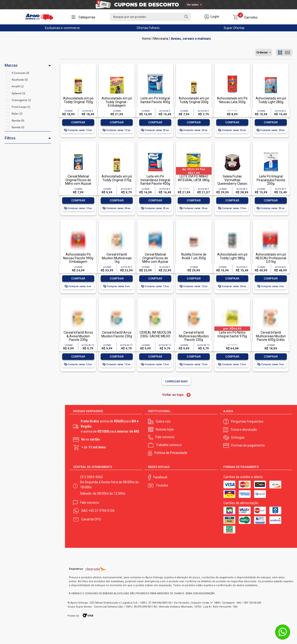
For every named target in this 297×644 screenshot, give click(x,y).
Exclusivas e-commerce (62, 28)
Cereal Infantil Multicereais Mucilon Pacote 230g (194, 336)
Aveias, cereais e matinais (191, 39)
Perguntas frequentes (247, 421)
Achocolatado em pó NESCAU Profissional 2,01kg (271, 258)
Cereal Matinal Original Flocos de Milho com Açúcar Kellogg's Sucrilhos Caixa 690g (155, 262)
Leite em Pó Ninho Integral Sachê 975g (232, 334)
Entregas (238, 437)
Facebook (160, 477)
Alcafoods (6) (20, 80)
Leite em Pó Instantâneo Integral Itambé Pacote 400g (155, 180)
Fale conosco (165, 437)
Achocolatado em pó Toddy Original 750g (78, 100)
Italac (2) (17, 113)
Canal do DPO (91, 519)
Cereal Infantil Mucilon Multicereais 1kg (117, 258)
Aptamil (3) (18, 93)
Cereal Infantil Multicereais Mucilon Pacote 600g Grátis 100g (271, 338)
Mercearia (161, 39)
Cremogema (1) (21, 100)
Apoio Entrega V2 (146, 39)
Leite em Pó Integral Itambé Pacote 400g (155, 100)
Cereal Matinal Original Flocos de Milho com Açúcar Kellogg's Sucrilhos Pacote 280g (78, 184)
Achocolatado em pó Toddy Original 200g (194, 100)
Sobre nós (163, 421)
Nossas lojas (165, 429)
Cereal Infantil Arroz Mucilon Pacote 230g (117, 334)
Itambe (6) (18, 120)
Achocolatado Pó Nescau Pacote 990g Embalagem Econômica (78, 260)
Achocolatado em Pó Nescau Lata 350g (232, 100)
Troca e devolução (244, 430)
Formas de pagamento (248, 445)
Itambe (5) (18, 127)
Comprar (78, 122)
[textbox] (150, 17)
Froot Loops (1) (21, 107)
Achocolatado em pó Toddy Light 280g (271, 100)
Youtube (162, 485)
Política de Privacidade (171, 453)
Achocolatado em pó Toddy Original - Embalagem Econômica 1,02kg (117, 104)
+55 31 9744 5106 (102, 511)
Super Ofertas (234, 28)
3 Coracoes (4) (20, 73)
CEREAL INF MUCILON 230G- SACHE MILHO (155, 334)
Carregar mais (176, 381)
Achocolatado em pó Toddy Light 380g (232, 256)
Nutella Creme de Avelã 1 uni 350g (194, 256)
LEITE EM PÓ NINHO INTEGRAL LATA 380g (194, 178)
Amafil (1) (18, 86)
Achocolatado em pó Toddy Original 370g (117, 178)
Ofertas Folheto (148, 28)
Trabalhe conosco (169, 445)
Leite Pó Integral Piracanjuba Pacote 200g (271, 180)
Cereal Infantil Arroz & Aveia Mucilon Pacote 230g (78, 336)
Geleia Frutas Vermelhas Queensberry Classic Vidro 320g (232, 182)
